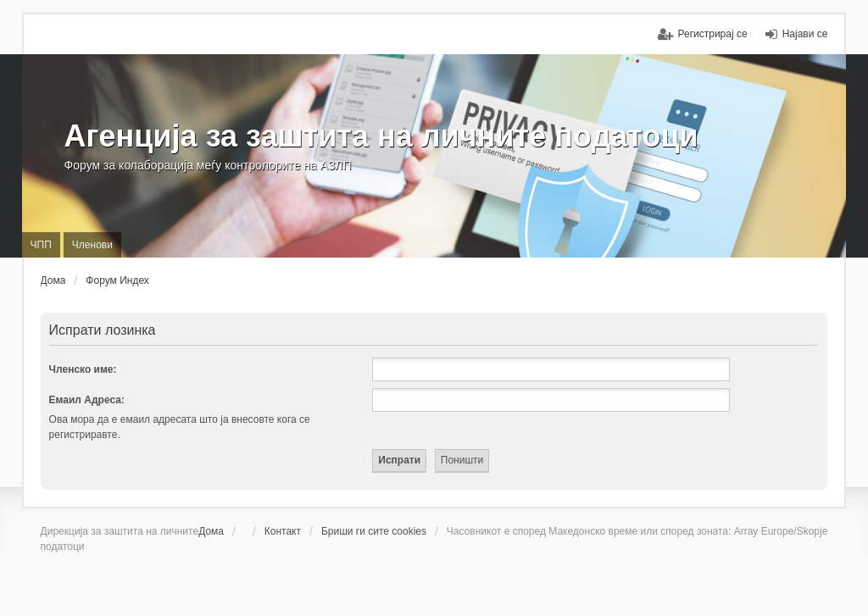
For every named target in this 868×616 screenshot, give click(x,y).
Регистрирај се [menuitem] (713, 34)
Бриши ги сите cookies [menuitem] (374, 531)
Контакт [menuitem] (283, 531)
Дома (211, 531)
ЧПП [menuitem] (41, 245)
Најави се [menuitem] (805, 34)
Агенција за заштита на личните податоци (381, 136)
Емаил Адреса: (87, 400)
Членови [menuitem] (92, 245)
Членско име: (83, 369)
